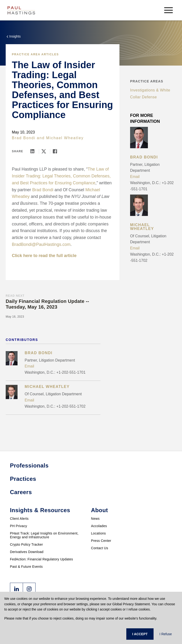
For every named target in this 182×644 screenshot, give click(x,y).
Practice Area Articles (35, 54)
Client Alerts (19, 519)
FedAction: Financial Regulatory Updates (41, 559)
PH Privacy (18, 526)
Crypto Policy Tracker (26, 544)
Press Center (101, 541)
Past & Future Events (26, 567)
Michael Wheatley (65, 138)
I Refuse (166, 634)
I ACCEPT (140, 634)
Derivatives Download (27, 552)
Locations (98, 533)
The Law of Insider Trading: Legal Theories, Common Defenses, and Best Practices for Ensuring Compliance (61, 176)
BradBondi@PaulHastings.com (41, 244)
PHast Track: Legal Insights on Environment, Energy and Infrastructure (44, 535)
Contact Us (100, 548)
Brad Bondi (24, 138)
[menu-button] (168, 10)
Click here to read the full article (44, 256)
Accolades (99, 526)
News (95, 519)
